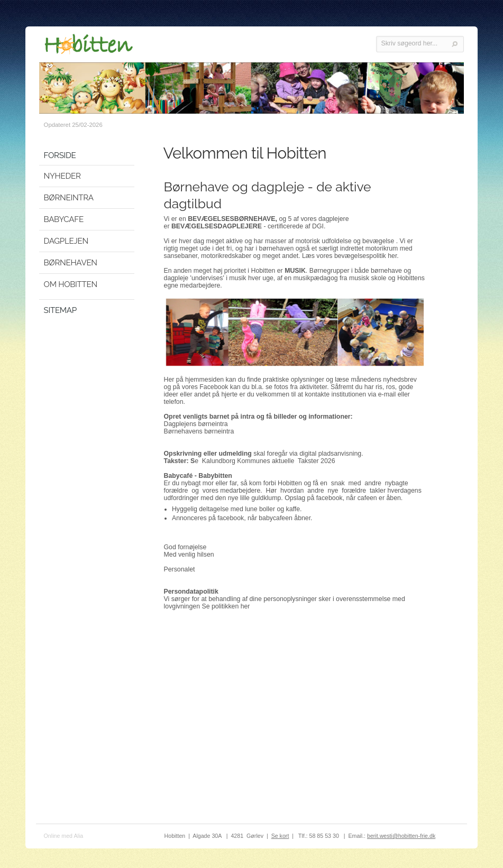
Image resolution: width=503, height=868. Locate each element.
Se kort (280, 836)
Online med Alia (64, 836)
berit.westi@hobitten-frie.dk (401, 836)
